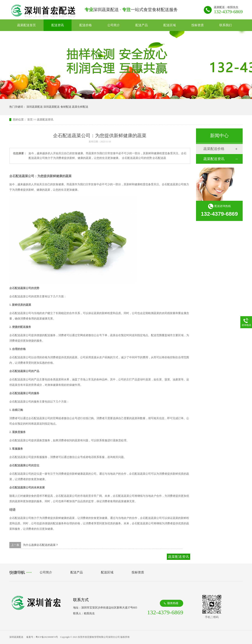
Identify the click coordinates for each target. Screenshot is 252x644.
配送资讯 (58, 25)
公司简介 (114, 25)
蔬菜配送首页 (26, 25)
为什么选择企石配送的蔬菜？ (41, 545)
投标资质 (198, 25)
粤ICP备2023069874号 (47, 637)
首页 (30, 120)
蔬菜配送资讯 (45, 120)
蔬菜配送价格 (214, 149)
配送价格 (86, 25)
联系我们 (226, 25)
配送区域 (170, 25)
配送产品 (142, 25)
